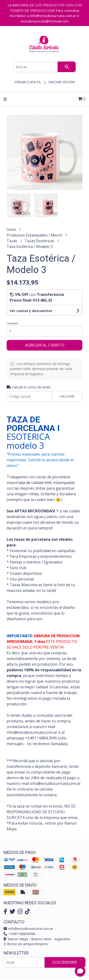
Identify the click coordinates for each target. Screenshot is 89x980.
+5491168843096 (19, 934)
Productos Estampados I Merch (35, 235)
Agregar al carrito (45, 345)
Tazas (12, 241)
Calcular (67, 396)
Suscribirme (65, 962)
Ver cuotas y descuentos (31, 311)
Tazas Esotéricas (40, 241)
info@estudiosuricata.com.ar (28, 929)
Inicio (12, 229)
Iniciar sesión (62, 82)
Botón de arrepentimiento (26, 944)
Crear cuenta (28, 82)
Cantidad (12, 323)
